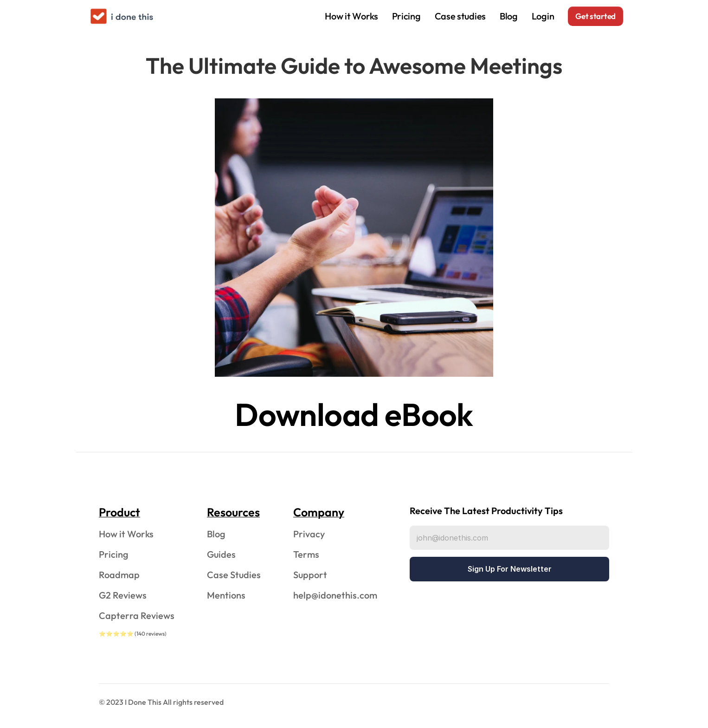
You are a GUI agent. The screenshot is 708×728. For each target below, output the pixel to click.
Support (310, 575)
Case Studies (234, 575)
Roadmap (119, 575)
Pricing (406, 16)
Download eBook (354, 414)
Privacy (309, 534)
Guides (221, 554)
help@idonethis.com (335, 595)
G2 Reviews (123, 595)
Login (543, 16)
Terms (306, 554)
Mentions (226, 595)
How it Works (351, 16)
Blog (509, 16)
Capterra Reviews (137, 615)
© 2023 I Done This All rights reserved (161, 702)
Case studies (460, 16)
